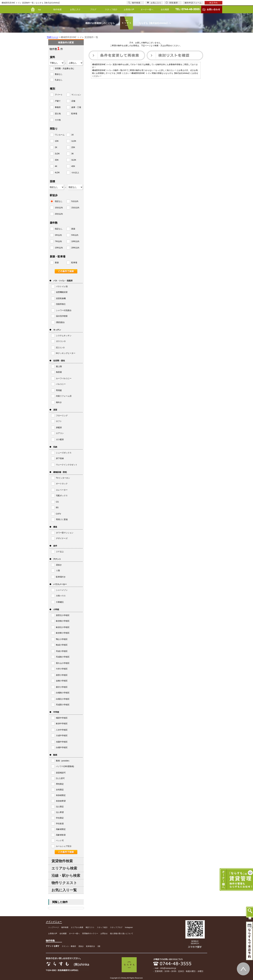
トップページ (54, 927)
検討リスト (90, 927)
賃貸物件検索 (62, 861)
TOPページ (53, 37)
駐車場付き (91, 946)
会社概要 (165, 9)
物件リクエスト (64, 883)
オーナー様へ (147, 9)
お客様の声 (129, 9)
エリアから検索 (64, 868)
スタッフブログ (116, 927)
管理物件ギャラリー (90, 933)
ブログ (93, 9)
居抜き (81, 946)
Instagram (129, 927)
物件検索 (57, 9)
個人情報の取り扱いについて (122, 933)
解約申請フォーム (193, 3)
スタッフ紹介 (111, 9)
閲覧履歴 (172, 3)
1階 (99, 946)
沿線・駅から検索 (66, 876)
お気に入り (75, 9)
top (39, 9)
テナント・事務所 (69, 946)
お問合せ (104, 933)
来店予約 (213, 3)
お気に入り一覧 (64, 890)
